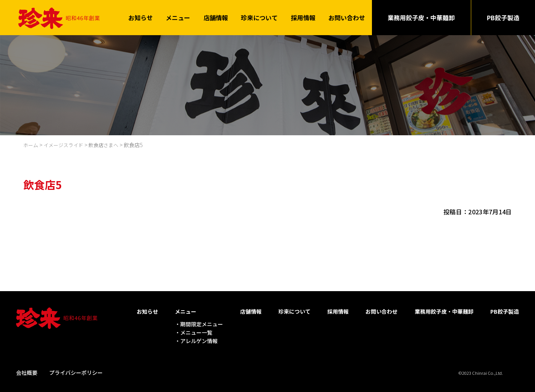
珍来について (259, 17)
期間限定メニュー (202, 323)
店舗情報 (216, 17)
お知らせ (141, 17)
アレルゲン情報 (199, 340)
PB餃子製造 (503, 17)
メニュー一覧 (196, 332)
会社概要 (27, 371)
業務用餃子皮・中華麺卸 (421, 17)
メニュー (178, 17)
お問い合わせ (347, 17)
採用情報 (303, 17)
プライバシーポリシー (76, 371)
